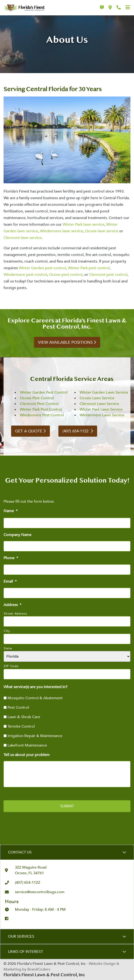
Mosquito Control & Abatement (35, 698)
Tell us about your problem (27, 755)
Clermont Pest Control (39, 404)
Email (10, 582)
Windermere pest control (25, 275)
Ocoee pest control (66, 275)
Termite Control (21, 726)
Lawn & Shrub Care (24, 717)
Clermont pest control (108, 275)
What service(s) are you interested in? (35, 687)
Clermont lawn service (23, 238)
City (7, 631)
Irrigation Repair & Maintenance (35, 736)
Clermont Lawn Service (99, 404)
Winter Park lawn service (83, 224)
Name (11, 511)
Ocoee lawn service (102, 231)
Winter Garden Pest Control (44, 392)
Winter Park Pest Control (41, 409)
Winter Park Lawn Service (101, 409)
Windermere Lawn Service (102, 415)
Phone (11, 558)
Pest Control (18, 708)
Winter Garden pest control (42, 268)
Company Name (17, 535)
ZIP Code (11, 666)
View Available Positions (65, 342)
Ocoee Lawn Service (97, 398)
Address (12, 605)
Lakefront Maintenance (27, 745)
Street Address (15, 614)
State (8, 648)
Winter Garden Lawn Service (104, 392)
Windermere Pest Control (42, 415)
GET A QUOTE (29, 431)
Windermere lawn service (62, 231)
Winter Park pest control (89, 268)
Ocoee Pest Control (37, 398)
